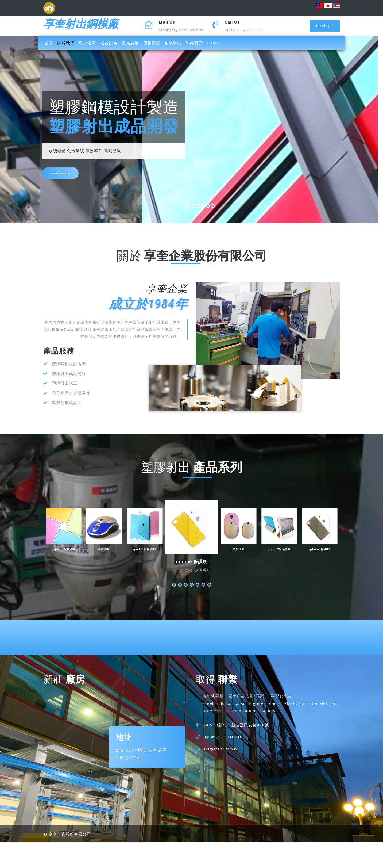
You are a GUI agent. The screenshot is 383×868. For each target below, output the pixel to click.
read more (63, 179)
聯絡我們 (194, 43)
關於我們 (66, 43)
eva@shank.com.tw (223, 749)
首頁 (50, 43)
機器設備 (109, 43)
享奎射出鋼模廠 (88, 26)
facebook (324, 26)
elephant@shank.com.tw (184, 30)
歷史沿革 (87, 43)
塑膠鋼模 (152, 43)
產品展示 (130, 43)
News (213, 43)
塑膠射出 (173, 43)
